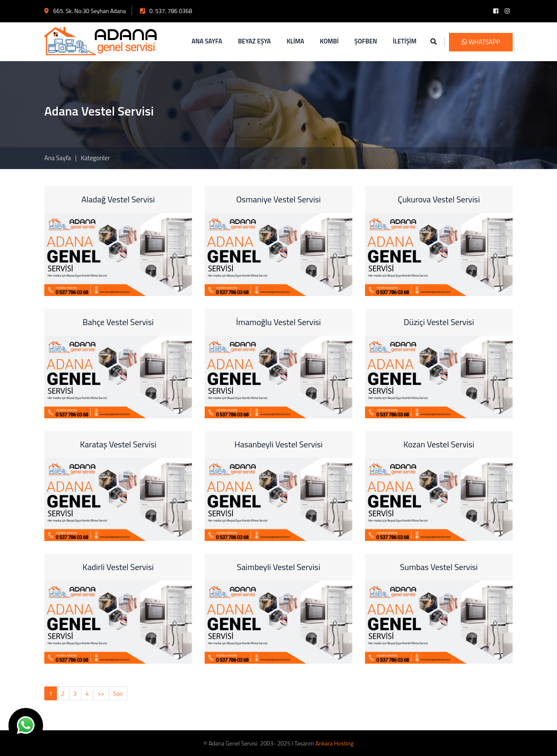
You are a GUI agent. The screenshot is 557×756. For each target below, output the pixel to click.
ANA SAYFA (207, 41)
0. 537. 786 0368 (166, 11)
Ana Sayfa (58, 158)
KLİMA (295, 41)
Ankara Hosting (334, 743)
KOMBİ (329, 41)
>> (101, 693)
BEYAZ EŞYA (254, 41)
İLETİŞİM (405, 41)
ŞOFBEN (366, 41)
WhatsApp (481, 42)
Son (118, 693)
